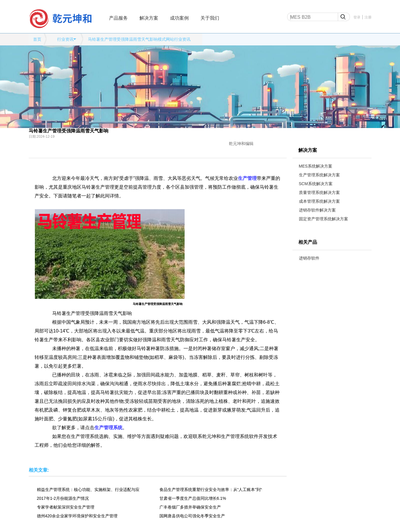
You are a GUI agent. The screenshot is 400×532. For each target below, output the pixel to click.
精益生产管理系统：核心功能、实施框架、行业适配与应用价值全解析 (88, 490)
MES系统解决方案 (316, 166)
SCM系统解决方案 (316, 184)
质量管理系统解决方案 (319, 192)
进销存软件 (309, 258)
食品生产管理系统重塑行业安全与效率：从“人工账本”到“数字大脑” (211, 490)
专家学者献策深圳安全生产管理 (66, 507)
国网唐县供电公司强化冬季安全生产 (192, 516)
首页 (37, 39)
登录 (357, 17)
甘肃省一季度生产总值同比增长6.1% (193, 498)
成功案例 (179, 18)
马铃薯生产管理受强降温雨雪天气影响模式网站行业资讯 (139, 39)
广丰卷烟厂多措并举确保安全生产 (190, 507)
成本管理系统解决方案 (319, 201)
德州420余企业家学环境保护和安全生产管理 (77, 516)
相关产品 (308, 242)
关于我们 (210, 18)
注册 (368, 17)
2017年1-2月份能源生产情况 (63, 498)
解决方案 (149, 18)
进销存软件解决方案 (317, 210)
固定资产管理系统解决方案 (324, 219)
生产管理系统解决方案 (319, 175)
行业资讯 (65, 39)
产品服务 (118, 18)
